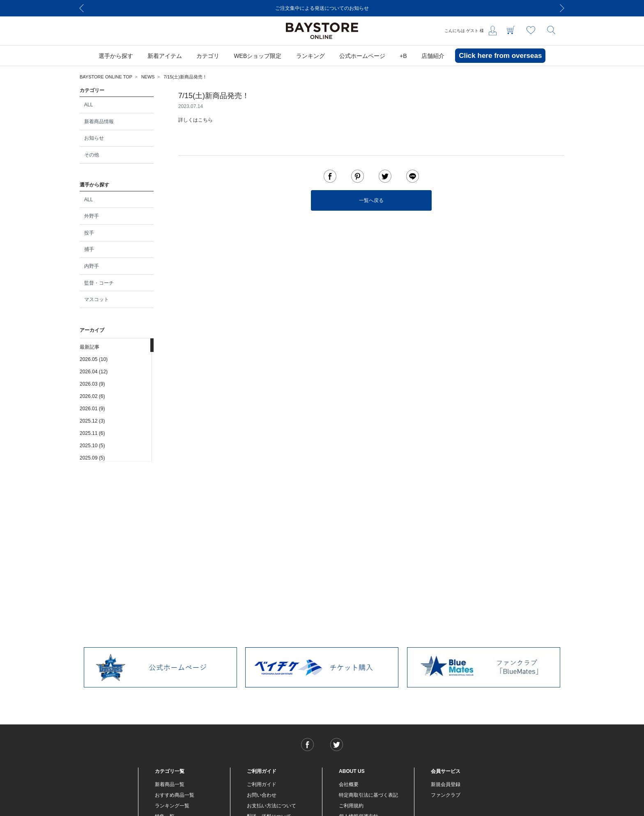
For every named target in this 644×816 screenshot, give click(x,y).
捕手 (89, 249)
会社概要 (349, 784)
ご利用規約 (351, 806)
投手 (89, 233)
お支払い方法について (271, 806)
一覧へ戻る (371, 200)
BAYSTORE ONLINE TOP (106, 77)
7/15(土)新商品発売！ (185, 77)
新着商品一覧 (170, 784)
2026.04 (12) (94, 372)
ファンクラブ (446, 795)
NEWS (148, 77)
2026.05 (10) (94, 359)
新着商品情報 (99, 122)
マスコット (97, 299)
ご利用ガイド (262, 784)
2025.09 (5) (92, 458)
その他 (92, 155)
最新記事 (90, 347)
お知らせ (94, 138)
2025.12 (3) (92, 421)
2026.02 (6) (92, 396)
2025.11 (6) (92, 433)
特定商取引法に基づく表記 (368, 795)
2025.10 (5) (92, 446)
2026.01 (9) (92, 409)
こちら (205, 120)
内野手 (92, 266)
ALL (89, 105)
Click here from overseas (500, 56)
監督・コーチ (99, 283)
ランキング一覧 (172, 806)
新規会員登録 (446, 784)
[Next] (562, 8)
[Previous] (82, 8)
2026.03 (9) (92, 384)
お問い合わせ (262, 795)
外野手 (92, 216)
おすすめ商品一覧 (175, 795)
